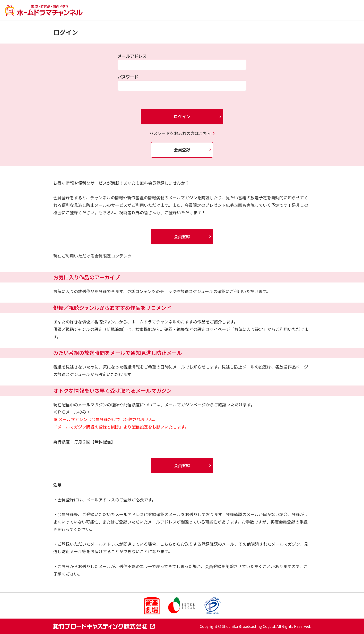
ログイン (182, 116)
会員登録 (182, 150)
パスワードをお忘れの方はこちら (180, 133)
